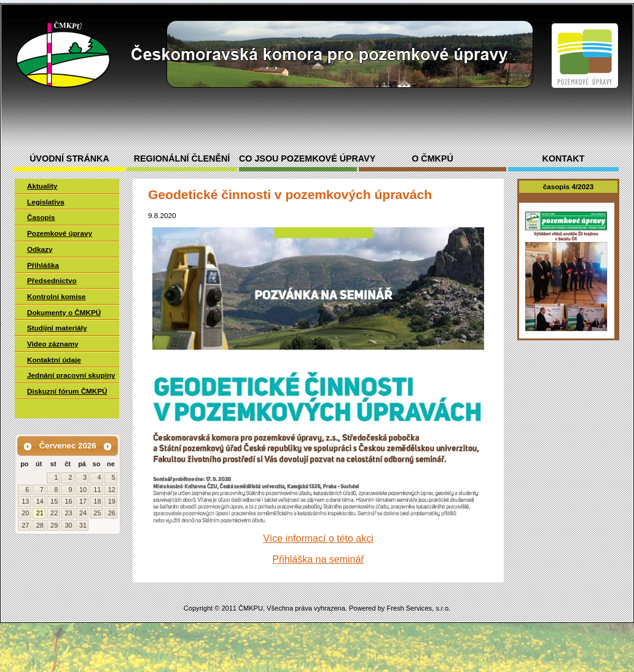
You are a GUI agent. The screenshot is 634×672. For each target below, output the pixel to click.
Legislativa (45, 202)
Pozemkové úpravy (60, 233)
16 (68, 501)
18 (97, 501)
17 (83, 501)
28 (40, 525)
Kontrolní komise (56, 296)
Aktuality (42, 186)
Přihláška (43, 265)
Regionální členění (182, 159)
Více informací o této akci (318, 538)
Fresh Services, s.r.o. (418, 608)
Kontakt (564, 159)
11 (97, 490)
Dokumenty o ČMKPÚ (64, 312)
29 (54, 525)
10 (83, 490)
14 (40, 501)
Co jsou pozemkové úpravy (298, 159)
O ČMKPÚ (432, 159)
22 (54, 513)
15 (54, 501)
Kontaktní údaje (54, 360)
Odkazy (40, 249)
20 (25, 513)
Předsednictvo (52, 280)
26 (112, 513)
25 (97, 513)
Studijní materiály (57, 328)
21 (40, 513)
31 (83, 525)
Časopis (41, 217)
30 (68, 525)
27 (25, 525)
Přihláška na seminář (318, 559)
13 (25, 501)
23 (68, 513)
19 (112, 501)
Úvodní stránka (69, 159)
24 (83, 513)
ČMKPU (251, 608)
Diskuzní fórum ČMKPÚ (67, 391)
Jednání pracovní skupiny (71, 375)
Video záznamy (53, 344)
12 (112, 490)
